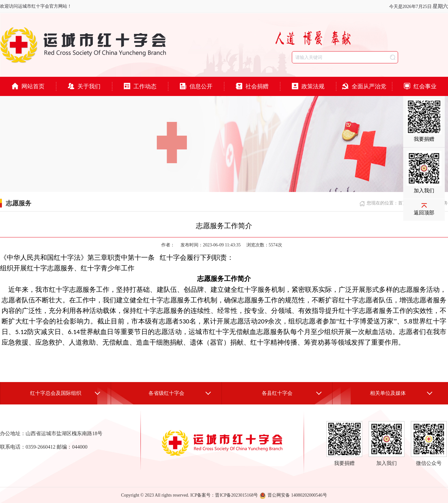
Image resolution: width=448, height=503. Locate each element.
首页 (403, 203)
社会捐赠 (252, 86)
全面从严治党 (364, 86)
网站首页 (28, 86)
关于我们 (84, 86)
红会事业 (420, 86)
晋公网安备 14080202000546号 (293, 495)
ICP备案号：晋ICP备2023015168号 (224, 495)
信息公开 (196, 86)
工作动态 (140, 86)
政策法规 (308, 86)
